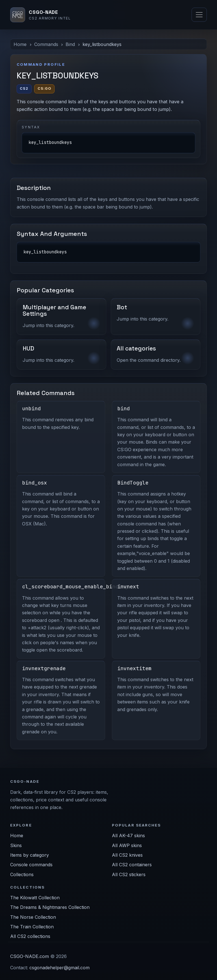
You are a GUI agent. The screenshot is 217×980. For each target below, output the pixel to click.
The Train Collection (32, 927)
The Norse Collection (33, 917)
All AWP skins (127, 845)
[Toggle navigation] (199, 15)
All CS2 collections (30, 936)
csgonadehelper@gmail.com (59, 968)
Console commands (31, 865)
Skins (16, 845)
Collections (22, 874)
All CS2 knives (127, 855)
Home (20, 44)
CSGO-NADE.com (30, 956)
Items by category (30, 855)
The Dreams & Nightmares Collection (50, 907)
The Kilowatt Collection (35, 898)
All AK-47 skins (128, 836)
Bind (70, 44)
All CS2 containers (132, 865)
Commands (46, 44)
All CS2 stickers (129, 874)
